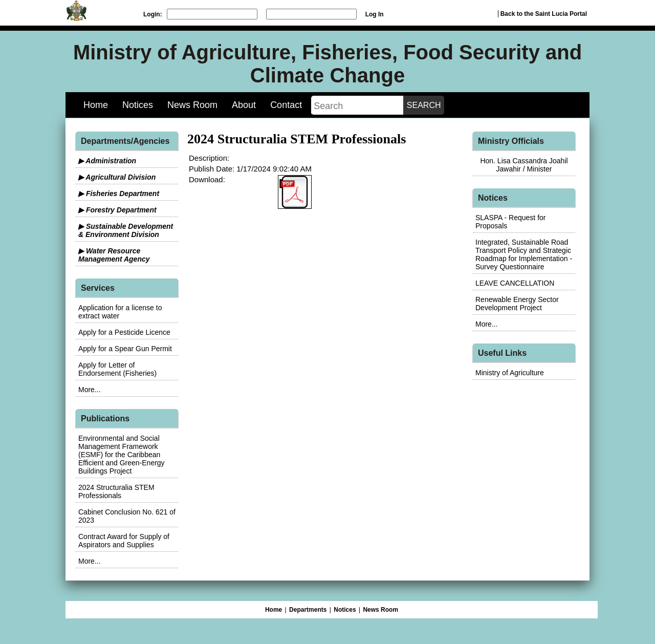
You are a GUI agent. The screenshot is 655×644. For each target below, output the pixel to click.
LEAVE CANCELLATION (515, 283)
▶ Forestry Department (117, 210)
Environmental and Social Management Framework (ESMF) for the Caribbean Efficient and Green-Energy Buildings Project (122, 455)
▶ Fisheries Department (119, 194)
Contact (286, 105)
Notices (138, 105)
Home (96, 105)
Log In (375, 14)
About (244, 105)
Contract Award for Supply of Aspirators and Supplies (124, 541)
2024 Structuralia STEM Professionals (116, 491)
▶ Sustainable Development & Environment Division (126, 230)
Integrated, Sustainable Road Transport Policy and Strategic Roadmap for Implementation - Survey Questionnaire (524, 254)
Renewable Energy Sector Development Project (517, 304)
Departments (308, 610)
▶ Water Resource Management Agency (114, 255)
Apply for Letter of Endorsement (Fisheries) (117, 369)
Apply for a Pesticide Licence (124, 332)
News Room (192, 105)
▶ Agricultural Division (117, 177)
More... (90, 390)
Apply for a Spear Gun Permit (125, 349)
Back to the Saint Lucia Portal (544, 14)
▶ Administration (107, 161)
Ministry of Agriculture (510, 373)
